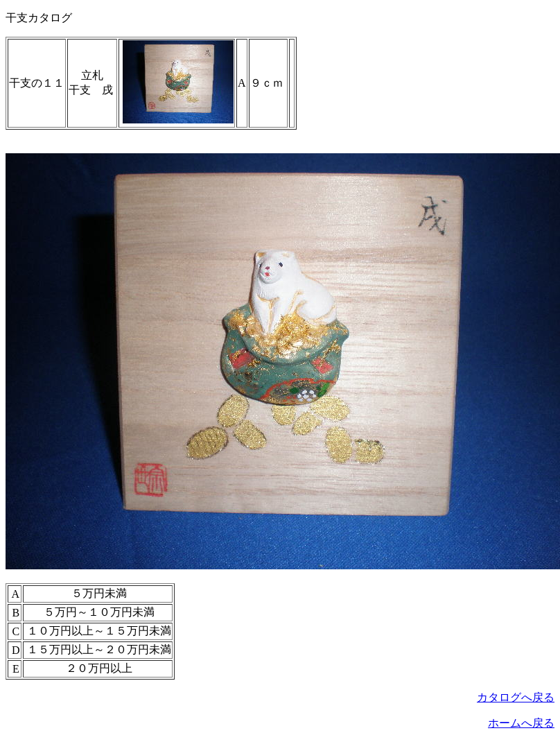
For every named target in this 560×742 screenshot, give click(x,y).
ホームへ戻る (521, 723)
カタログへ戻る (516, 697)
